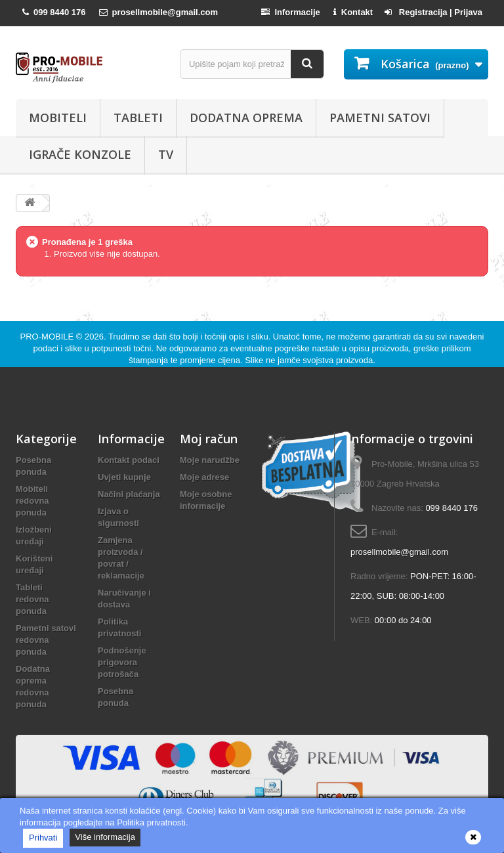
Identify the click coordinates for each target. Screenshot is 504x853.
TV (166, 154)
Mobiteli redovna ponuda (32, 501)
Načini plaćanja (129, 494)
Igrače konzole (80, 154)
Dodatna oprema (246, 118)
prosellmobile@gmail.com (399, 552)
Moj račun (209, 439)
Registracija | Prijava (433, 12)
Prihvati (43, 838)
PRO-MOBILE (48, 337)
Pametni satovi (380, 118)
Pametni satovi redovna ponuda (46, 640)
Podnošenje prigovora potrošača (122, 662)
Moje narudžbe (210, 460)
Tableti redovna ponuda (32, 599)
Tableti (138, 118)
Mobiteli (58, 118)
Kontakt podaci (129, 460)
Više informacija (105, 837)
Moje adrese (204, 477)
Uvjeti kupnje (124, 477)
